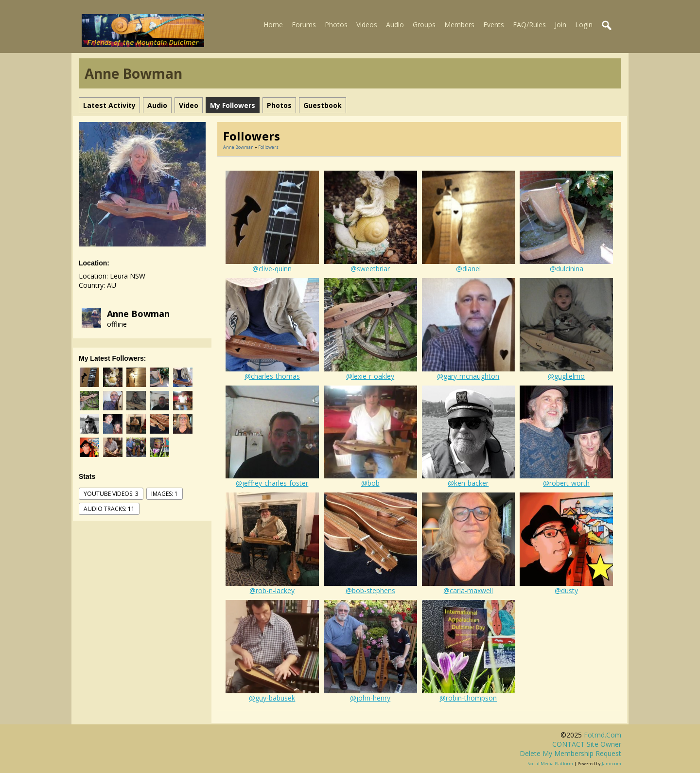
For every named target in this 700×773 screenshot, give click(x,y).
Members (459, 25)
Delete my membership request (570, 753)
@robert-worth (566, 483)
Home (273, 25)
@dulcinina (567, 269)
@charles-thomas (272, 376)
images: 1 (165, 494)
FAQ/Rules (529, 25)
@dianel (468, 269)
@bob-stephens (370, 590)
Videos (367, 25)
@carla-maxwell (468, 590)
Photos (336, 25)
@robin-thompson (468, 698)
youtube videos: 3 (111, 494)
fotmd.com (603, 735)
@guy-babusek (272, 698)
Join (560, 25)
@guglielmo (566, 376)
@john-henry (370, 698)
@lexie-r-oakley (370, 376)
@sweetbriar (370, 269)
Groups (424, 25)
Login (584, 25)
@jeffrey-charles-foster (272, 483)
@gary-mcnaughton (468, 376)
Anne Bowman (138, 314)
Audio (395, 25)
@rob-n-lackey (272, 590)
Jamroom (612, 764)
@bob (370, 483)
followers (268, 147)
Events (494, 25)
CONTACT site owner (587, 744)
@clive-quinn (272, 269)
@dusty (566, 590)
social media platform (551, 764)
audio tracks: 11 (109, 509)
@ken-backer (468, 483)
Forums (304, 25)
